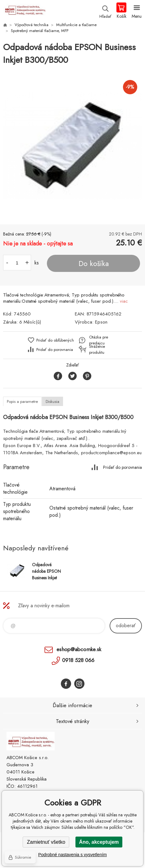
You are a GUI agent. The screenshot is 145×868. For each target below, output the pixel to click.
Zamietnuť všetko (46, 842)
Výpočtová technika (32, 25)
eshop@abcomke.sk (79, 649)
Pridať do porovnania (55, 350)
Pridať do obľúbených (55, 340)
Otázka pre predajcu (99, 340)
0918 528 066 (78, 660)
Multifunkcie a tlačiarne (76, 25)
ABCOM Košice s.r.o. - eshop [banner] (24, 11)
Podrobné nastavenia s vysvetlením (72, 855)
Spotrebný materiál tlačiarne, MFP (40, 31)
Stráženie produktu (97, 349)
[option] (72, 145)
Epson (101, 322)
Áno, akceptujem (99, 842)
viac (124, 301)
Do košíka (94, 264)
